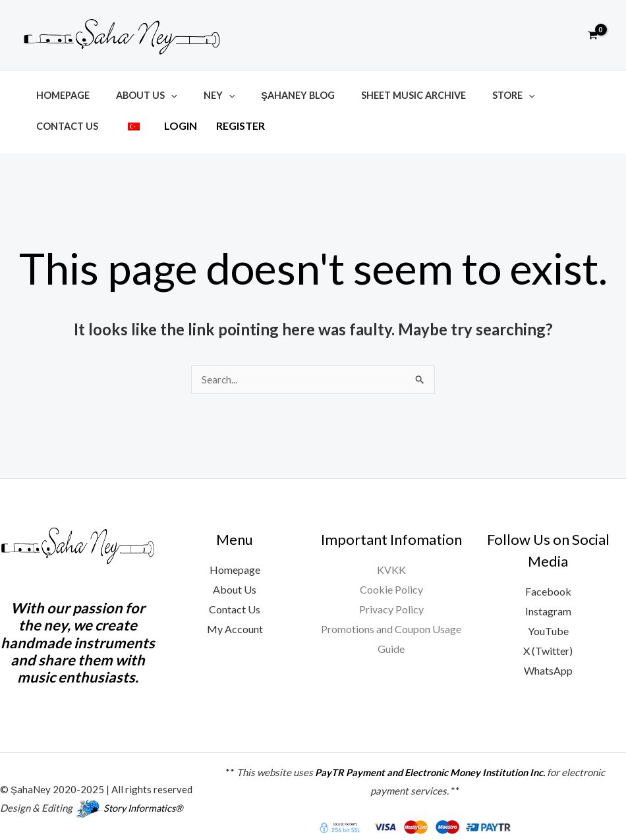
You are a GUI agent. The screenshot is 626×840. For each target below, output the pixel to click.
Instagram (548, 604)
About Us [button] (135, 95)
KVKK (391, 563)
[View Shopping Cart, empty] (592, 36)
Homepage (59, 95)
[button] (563, 35)
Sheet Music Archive (380, 95)
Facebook (548, 585)
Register (145, 124)
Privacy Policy (391, 602)
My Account (235, 622)
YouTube (548, 624)
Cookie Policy (391, 583)
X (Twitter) (548, 644)
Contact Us (544, 95)
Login (85, 124)
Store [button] (473, 95)
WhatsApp (548, 663)
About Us (235, 583)
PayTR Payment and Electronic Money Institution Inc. (430, 766)
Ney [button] (201, 95)
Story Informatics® (145, 801)
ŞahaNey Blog (272, 95)
